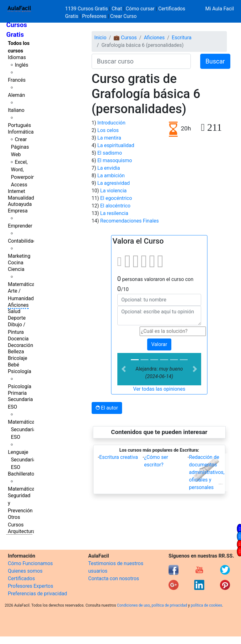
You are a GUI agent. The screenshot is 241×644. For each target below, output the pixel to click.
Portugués (19, 125)
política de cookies (206, 605)
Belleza (16, 352)
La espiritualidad (116, 145)
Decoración (21, 345)
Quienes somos (25, 571)
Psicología (19, 371)
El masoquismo (115, 160)
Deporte (17, 318)
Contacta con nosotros (114, 578)
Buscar (215, 61)
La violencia (113, 191)
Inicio (100, 38)
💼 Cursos (125, 38)
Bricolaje (18, 358)
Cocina (16, 263)
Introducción (111, 123)
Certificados (21, 578)
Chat (117, 9)
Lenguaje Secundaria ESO (22, 460)
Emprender (20, 226)
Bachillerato (21, 474)
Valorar (159, 344)
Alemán (16, 95)
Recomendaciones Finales (129, 221)
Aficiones (18, 305)
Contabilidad (22, 241)
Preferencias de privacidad (37, 594)
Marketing (19, 256)
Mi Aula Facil (220, 9)
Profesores (94, 16)
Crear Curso (123, 16)
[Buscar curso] (141, 61)
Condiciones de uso (134, 605)
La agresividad (113, 183)
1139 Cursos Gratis (87, 9)
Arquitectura (21, 531)
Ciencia (16, 269)
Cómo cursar (140, 9)
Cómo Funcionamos (30, 563)
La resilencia (114, 213)
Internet (16, 191)
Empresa (18, 211)
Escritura (182, 38)
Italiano (16, 110)
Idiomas (17, 57)
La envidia (109, 168)
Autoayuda (20, 204)
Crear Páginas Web (20, 147)
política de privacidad (169, 605)
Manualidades (24, 198)
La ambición (111, 176)
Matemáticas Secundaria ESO (23, 429)
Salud (14, 311)
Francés (17, 80)
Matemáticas (23, 284)
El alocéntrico (115, 206)
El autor (107, 408)
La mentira (109, 138)
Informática (21, 132)
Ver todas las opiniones (159, 389)
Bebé (13, 365)
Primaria (17, 393)
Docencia (18, 339)
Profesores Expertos (30, 586)
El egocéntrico (116, 198)
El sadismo (110, 153)
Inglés (21, 65)
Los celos (108, 130)
